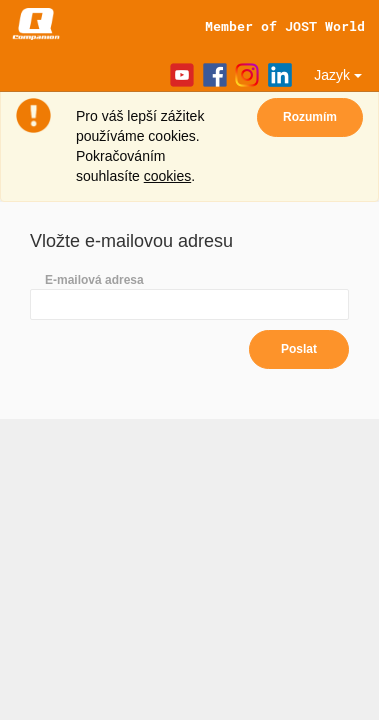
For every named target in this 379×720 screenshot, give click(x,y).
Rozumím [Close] (310, 117)
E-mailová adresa (94, 280)
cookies (167, 176)
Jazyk (338, 75)
